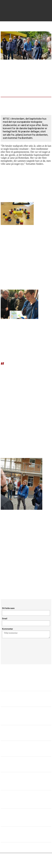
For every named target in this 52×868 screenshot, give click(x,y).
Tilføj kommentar (26, 634)
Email (5, 619)
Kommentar (8, 629)
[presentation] (23, 648)
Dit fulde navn (8, 608)
